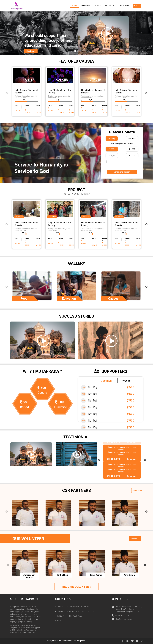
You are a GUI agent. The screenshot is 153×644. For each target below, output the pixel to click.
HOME (74, 6)
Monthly (112, 139)
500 (112, 149)
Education (19, 217)
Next (146, 93)
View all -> (137, 490)
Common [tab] (106, 381)
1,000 (132, 149)
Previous (7, 93)
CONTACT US (123, 6)
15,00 (112, 156)
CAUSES (97, 6)
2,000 (132, 156)
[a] (11, 33)
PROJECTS (109, 6)
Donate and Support (122, 172)
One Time (132, 139)
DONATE (137, 6)
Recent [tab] (126, 381)
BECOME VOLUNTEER (76, 587)
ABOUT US (85, 6)
